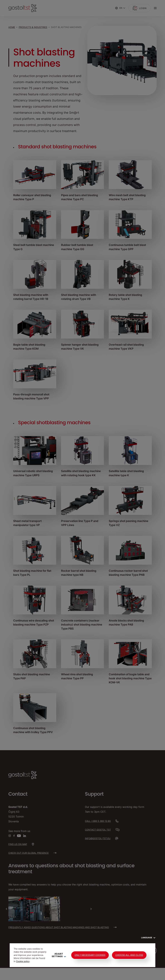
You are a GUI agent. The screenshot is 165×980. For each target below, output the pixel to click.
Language (148, 938)
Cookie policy (23, 961)
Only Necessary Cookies (90, 955)
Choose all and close (129, 955)
